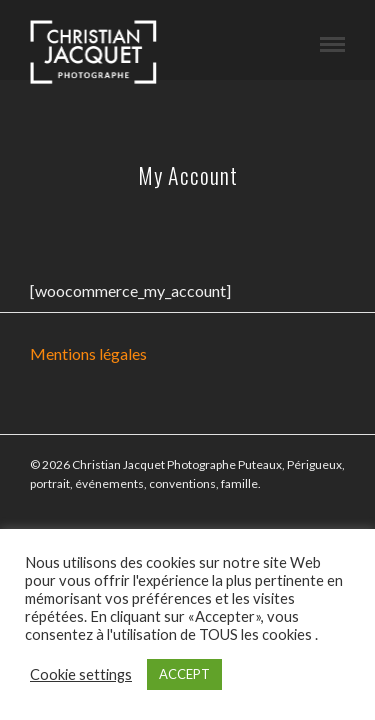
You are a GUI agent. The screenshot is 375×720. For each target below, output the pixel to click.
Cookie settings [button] (81, 674)
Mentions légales (88, 353)
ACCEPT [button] (184, 674)
